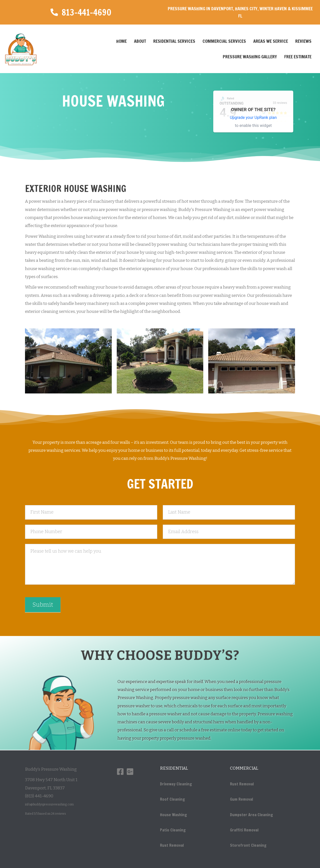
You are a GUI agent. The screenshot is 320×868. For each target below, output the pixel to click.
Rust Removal (172, 845)
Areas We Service (271, 41)
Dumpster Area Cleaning (251, 815)
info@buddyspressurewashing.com (49, 804)
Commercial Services (224, 41)
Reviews (303, 41)
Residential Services (174, 41)
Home (121, 41)
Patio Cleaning (173, 830)
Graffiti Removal (244, 830)
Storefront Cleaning (248, 845)
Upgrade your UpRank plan (253, 118)
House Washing (173, 815)
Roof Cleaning (172, 799)
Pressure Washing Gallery (250, 57)
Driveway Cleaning (176, 784)
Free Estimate (298, 57)
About (140, 41)
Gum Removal (241, 799)
